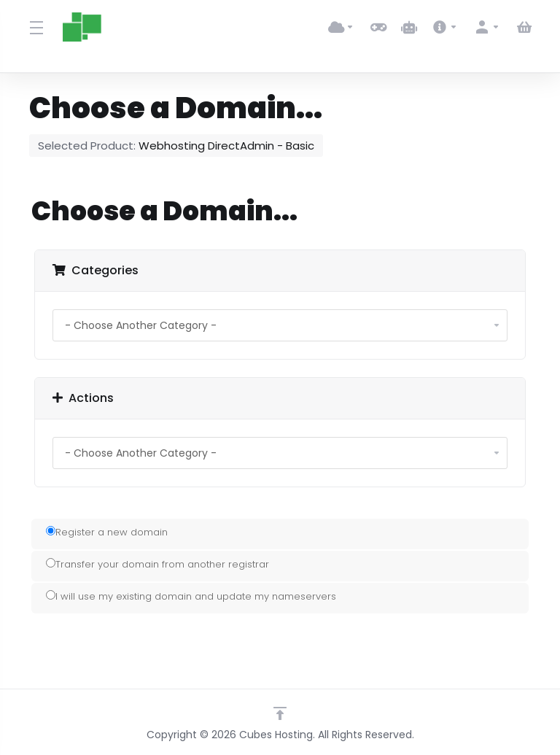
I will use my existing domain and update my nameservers (191, 596)
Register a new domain (107, 532)
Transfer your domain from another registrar (157, 564)
